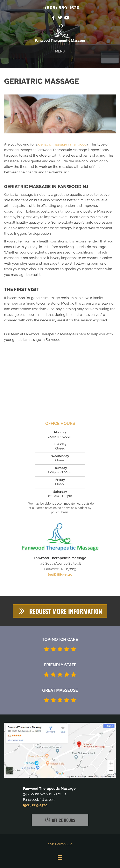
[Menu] (60, 858)
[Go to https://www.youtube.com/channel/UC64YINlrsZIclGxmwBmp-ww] (67, 18)
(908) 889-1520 (62, 8)
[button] (60, 611)
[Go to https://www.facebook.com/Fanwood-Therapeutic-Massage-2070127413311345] (54, 18)
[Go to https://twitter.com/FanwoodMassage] (60, 18)
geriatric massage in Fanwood (62, 144)
